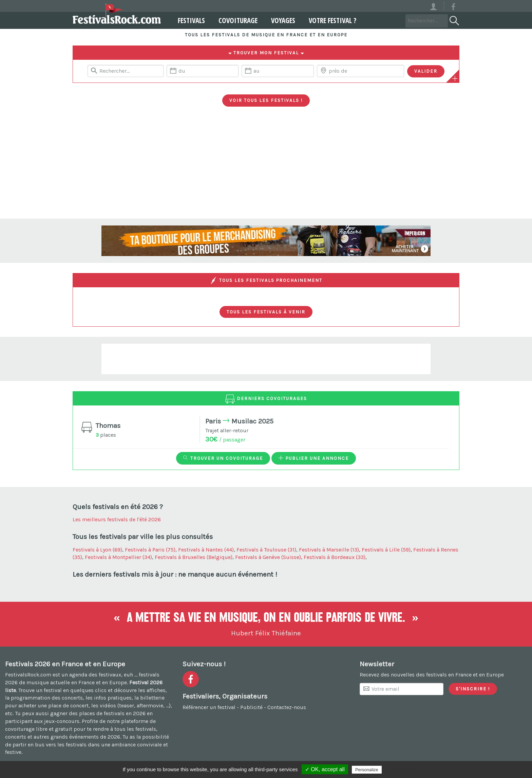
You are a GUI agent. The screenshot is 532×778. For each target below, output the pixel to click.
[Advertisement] (266, 168)
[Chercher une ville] (360, 71)
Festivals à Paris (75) (150, 550)
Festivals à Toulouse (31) (266, 550)
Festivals (188, 20)
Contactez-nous (287, 707)
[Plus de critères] (455, 78)
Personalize (367, 770)
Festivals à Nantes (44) (206, 550)
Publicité (251, 707)
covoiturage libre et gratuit (39, 729)
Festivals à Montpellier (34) (118, 557)
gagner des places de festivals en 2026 (98, 713)
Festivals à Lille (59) (386, 550)
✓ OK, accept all (325, 769)
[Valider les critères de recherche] (426, 71)
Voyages (280, 20)
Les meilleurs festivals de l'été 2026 (117, 519)
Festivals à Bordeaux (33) (335, 557)
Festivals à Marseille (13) (329, 550)
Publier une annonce (314, 458)
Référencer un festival (209, 707)
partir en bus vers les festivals (50, 745)
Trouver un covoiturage (223, 458)
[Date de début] (203, 71)
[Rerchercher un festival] (126, 71)
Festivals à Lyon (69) (97, 550)
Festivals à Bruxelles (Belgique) (194, 557)
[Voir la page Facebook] (453, 8)
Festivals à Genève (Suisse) (268, 557)
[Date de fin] (278, 71)
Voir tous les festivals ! (266, 100)
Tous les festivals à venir (266, 312)
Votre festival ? (329, 20)
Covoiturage (235, 20)
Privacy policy (400, 770)
